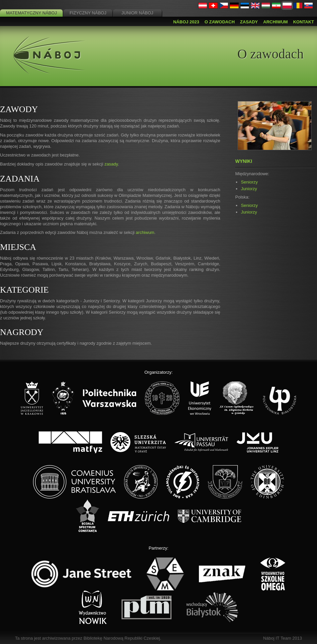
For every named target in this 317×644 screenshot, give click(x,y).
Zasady (249, 22)
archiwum (145, 232)
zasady (111, 164)
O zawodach (220, 22)
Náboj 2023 (186, 22)
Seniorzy (249, 182)
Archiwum (276, 22)
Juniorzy (249, 189)
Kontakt (303, 22)
